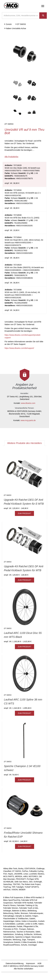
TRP (13, 887)
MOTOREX (33, 876)
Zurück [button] (8, 24)
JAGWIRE (18, 874)
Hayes (10, 874)
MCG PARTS (9, 876)
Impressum (31, 963)
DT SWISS (17, 871)
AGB (39, 963)
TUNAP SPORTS (32, 887)
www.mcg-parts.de (28, 420)
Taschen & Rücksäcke (25, 932)
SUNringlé (38, 882)
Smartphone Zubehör (12, 942)
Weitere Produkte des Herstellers (25, 443)
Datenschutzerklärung (15, 963)
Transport (31, 940)
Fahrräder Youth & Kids (29, 908)
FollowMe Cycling (36, 871)
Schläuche (28, 934)
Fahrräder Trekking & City (27, 905)
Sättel (38, 932)
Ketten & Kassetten (29, 921)
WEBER (22, 890)
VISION (15, 890)
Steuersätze (36, 937)
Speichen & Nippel (23, 937)
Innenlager (33, 945)
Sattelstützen (9, 934)
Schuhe (24, 945)
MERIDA (19, 876)
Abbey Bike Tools (10, 869)
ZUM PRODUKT (24, 513)
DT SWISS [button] (21, 24)
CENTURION (30, 869)
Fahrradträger (9, 916)
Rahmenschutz (9, 932)
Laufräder (20, 924)
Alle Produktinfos (11, 157)
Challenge (40, 869)
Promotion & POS (11, 929)
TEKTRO (17, 884)
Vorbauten (7, 940)
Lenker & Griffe (31, 924)
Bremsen (24, 913)
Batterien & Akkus (19, 911)
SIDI (31, 882)
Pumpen (23, 929)
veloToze (7, 890)
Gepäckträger (9, 921)
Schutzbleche (9, 937)
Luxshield (33, 874)
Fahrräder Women (11, 908)
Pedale (20, 926)
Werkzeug (17, 940)
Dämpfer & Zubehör (23, 916)
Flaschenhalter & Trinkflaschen (16, 919)
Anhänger (7, 911)
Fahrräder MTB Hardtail (23, 903)
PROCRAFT (21, 879)
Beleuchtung (8, 913)
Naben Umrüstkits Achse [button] (15, 28)
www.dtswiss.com (28, 403)
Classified (7, 871)
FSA (5, 874)
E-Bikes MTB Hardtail (33, 897)
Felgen (35, 916)
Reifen (17, 913)
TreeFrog (7, 887)
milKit (25, 876)
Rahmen (31, 929)
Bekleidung (32, 911)
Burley (21, 869)
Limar (26, 874)
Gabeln (32, 919)
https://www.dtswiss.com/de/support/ (19, 348)
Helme (18, 921)
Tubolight (20, 887)
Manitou (41, 874)
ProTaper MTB (33, 879)
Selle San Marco (21, 882)
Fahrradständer (9, 926)
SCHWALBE (8, 882)
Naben (41, 924)
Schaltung (19, 934)
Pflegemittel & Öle (31, 926)
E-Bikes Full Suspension (13, 897)
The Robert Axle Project (31, 884)
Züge (24, 940)
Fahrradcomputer (36, 913)
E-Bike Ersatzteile (29, 942)
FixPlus (25, 871)
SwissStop (8, 884)
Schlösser (38, 934)
